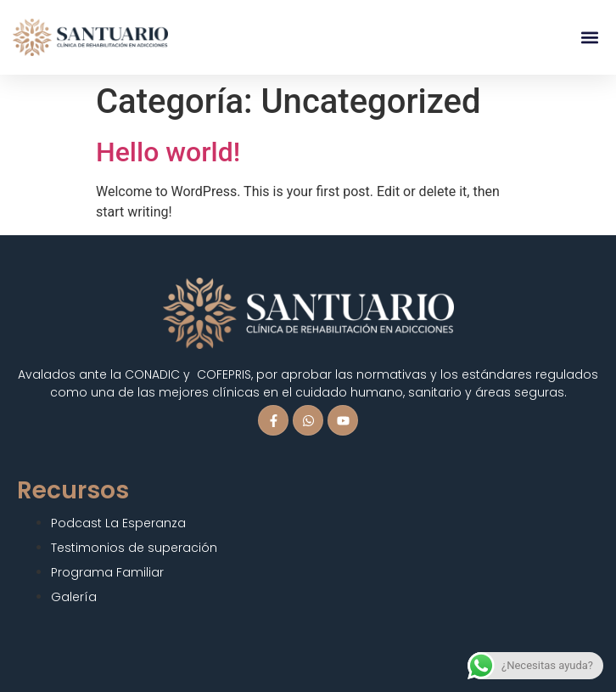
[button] (589, 38)
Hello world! (168, 152)
